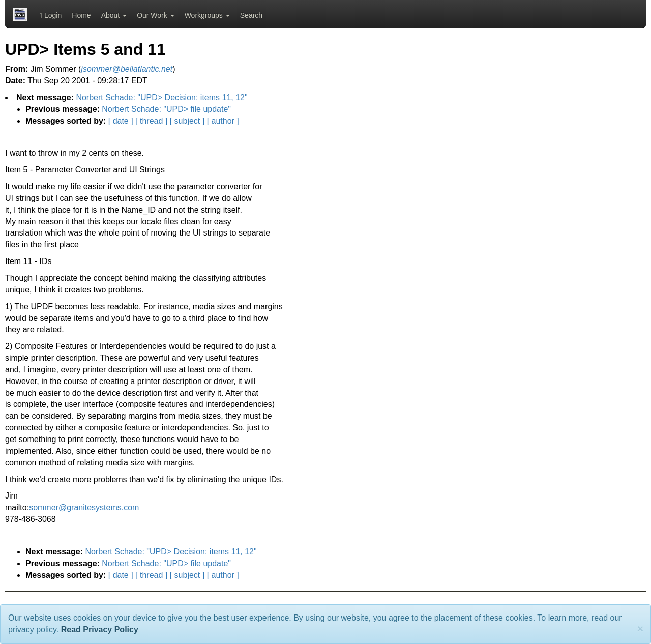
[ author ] (223, 121)
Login (51, 16)
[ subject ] (187, 121)
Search (251, 15)
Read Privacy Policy (100, 630)
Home (81, 15)
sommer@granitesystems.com (84, 507)
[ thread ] (151, 121)
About (114, 15)
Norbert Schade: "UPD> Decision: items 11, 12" (161, 97)
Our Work (156, 15)
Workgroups (207, 15)
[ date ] (121, 121)
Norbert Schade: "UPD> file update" (166, 109)
